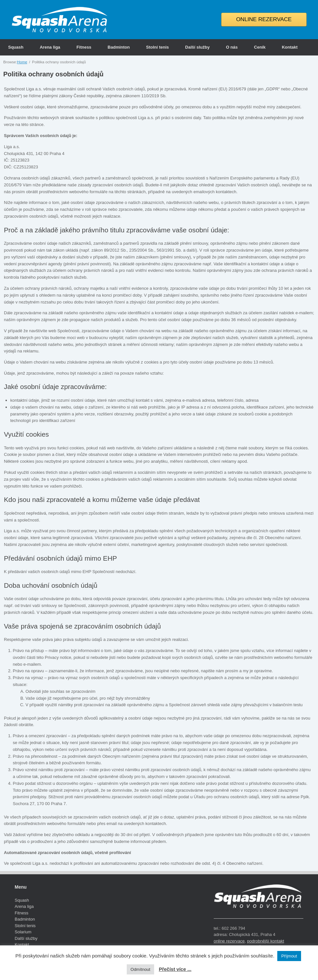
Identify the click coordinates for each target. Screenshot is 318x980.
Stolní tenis (157, 47)
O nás (232, 47)
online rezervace (229, 941)
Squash (16, 47)
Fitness (84, 47)
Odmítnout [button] (141, 969)
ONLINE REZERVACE (264, 19)
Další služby (197, 47)
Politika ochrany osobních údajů (53, 74)
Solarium (23, 932)
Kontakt (290, 47)
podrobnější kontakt (265, 941)
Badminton (119, 47)
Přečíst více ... (175, 969)
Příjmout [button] (289, 956)
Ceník (260, 47)
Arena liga (50, 47)
